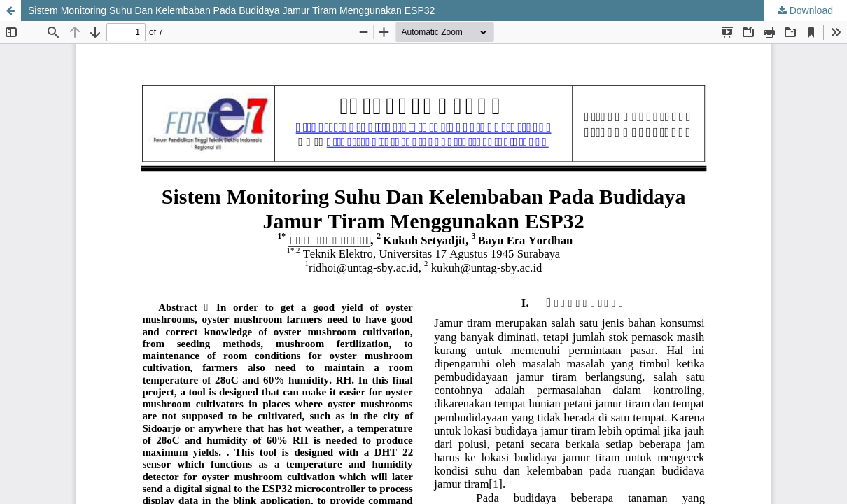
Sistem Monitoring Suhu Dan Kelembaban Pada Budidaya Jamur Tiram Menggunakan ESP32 (231, 10)
